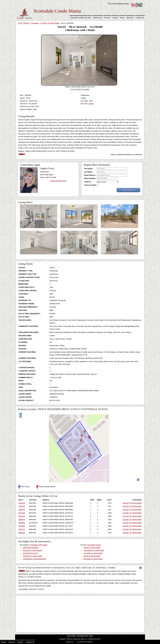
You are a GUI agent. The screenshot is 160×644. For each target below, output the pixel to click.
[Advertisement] (80, 613)
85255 (91, 104)
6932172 (22, 529)
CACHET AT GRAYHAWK (50, 23)
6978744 (22, 516)
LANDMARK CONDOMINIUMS (34, 559)
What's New (98, 18)
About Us (130, 18)
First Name (88, 169)
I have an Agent (90, 185)
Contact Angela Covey (58, 181)
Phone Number (90, 178)
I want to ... (88, 182)
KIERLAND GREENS (31, 548)
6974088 (22, 526)
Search (115, 18)
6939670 (22, 510)
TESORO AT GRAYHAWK (32, 556)
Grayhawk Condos (94, 545)
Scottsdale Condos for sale (81, 18)
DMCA (91, 636)
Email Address (90, 175)
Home (4, 642)
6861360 (22, 533)
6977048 (22, 513)
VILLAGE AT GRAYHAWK (93, 553)
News (122, 18)
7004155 (22, 503)
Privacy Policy (71, 636)
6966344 (22, 520)
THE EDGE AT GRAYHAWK (94, 550)
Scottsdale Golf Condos (39, 545)
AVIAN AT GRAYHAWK (92, 556)
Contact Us (140, 18)
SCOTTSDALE (24, 23)
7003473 (22, 506)
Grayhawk (35, 23)
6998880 (22, 523)
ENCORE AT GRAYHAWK (93, 559)
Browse (107, 18)
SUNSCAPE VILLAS (30, 553)
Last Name (88, 172)
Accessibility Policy (82, 636)
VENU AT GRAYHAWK (92, 548)
